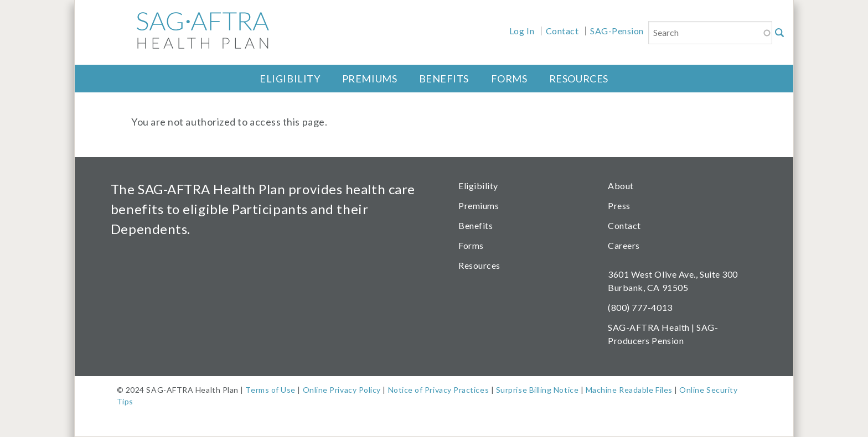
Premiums (370, 79)
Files (663, 390)
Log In (522, 31)
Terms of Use (270, 390)
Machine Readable (620, 390)
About (621, 186)
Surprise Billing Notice (537, 390)
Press (619, 206)
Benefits (444, 79)
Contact (562, 31)
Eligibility (290, 79)
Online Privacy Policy (342, 390)
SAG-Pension (617, 31)
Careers (624, 245)
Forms (509, 79)
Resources (579, 79)
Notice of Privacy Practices (439, 390)
